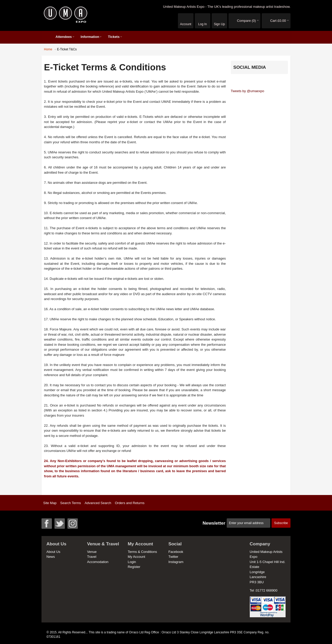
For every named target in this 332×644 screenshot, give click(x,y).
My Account (136, 557)
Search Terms (71, 503)
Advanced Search (98, 503)
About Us (53, 552)
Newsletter (214, 523)
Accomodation (98, 562)
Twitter (173, 557)
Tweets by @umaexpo (248, 91)
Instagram (176, 562)
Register (134, 567)
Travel (92, 557)
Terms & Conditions (142, 552)
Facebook (176, 552)
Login (132, 562)
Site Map (50, 503)
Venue (92, 552)
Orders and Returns (130, 503)
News (51, 557)
